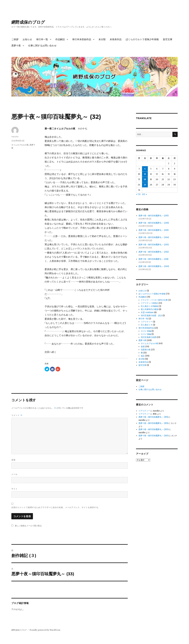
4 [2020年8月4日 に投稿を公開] (145, 169)
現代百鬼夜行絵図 (149, 337)
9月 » (144, 194)
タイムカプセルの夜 (20, 145)
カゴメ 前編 (146, 331)
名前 (13, 460)
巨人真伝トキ (147, 325)
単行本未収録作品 (82, 39)
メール (14, 474)
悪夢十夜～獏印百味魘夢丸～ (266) (154, 223)
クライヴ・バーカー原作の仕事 (154, 300)
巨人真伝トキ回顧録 (150, 306)
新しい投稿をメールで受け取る (28, 526)
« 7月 (138, 194)
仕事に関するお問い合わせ (42, 46)
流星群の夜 (146, 350)
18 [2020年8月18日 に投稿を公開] (145, 179)
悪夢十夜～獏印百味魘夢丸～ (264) (154, 237)
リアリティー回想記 (150, 303)
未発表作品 (116, 39)
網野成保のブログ (28, 22)
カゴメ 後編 (146, 334)
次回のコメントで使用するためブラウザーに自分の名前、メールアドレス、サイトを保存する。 (56, 507)
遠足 (143, 356)
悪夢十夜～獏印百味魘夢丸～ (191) (153, 417)
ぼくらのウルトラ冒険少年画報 (142, 39)
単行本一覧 (42, 39)
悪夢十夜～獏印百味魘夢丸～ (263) (154, 245)
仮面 (143, 347)
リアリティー (147, 322)
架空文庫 (168, 39)
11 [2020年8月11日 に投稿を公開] (145, 174)
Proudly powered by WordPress (45, 630)
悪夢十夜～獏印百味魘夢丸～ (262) (154, 252)
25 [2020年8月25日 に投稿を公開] (145, 185)
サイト (14, 489)
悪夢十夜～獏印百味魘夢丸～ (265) (153, 230)
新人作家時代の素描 (150, 309)
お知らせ (27, 39)
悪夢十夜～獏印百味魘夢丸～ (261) (153, 259)
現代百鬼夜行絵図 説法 (151, 315)
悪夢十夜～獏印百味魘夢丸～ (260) (154, 266)
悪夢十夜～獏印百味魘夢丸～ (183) (153, 429)
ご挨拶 (15, 39)
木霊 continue (147, 312)
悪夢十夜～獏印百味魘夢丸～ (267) (153, 216)
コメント (17, 415)
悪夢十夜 (16, 46)
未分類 (102, 39)
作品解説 (60, 39)
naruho (15, 137)
